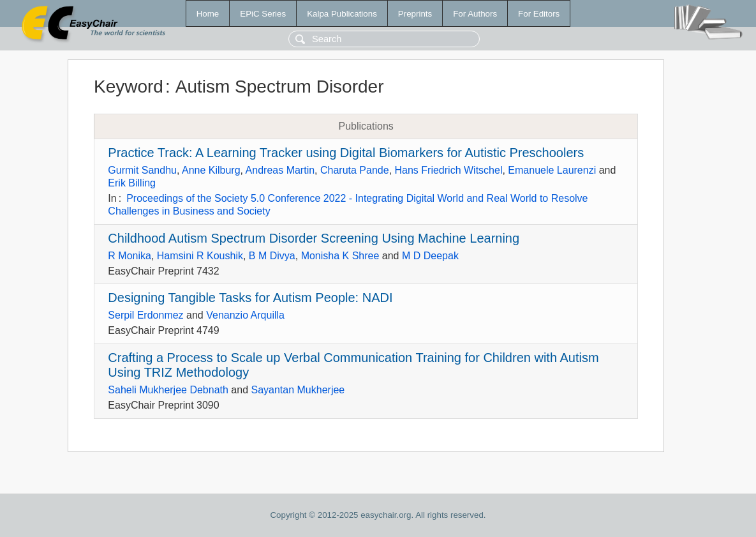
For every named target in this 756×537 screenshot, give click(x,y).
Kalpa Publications (342, 14)
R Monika (130, 256)
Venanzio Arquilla (245, 315)
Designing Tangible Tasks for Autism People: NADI (250, 298)
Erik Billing (132, 183)
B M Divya (272, 256)
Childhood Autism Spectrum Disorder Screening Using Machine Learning (314, 238)
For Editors (539, 14)
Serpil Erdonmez (145, 315)
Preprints (415, 14)
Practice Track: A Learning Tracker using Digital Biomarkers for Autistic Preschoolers (346, 153)
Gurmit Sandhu (142, 170)
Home (208, 14)
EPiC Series (263, 14)
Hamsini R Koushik (200, 256)
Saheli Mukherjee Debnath (168, 390)
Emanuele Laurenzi (552, 170)
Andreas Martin (280, 170)
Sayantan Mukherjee (298, 390)
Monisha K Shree (340, 256)
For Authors (475, 14)
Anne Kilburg (211, 170)
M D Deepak (430, 256)
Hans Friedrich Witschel (449, 170)
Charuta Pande (355, 170)
